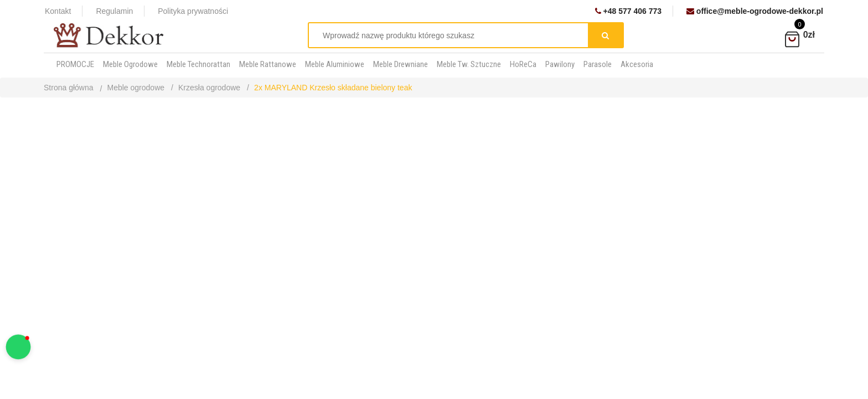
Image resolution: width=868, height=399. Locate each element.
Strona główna (69, 88)
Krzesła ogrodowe (209, 88)
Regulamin (114, 11)
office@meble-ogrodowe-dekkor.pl (755, 11)
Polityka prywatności (193, 11)
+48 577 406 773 (628, 11)
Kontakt (58, 11)
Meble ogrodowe (136, 88)
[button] (19, 347)
